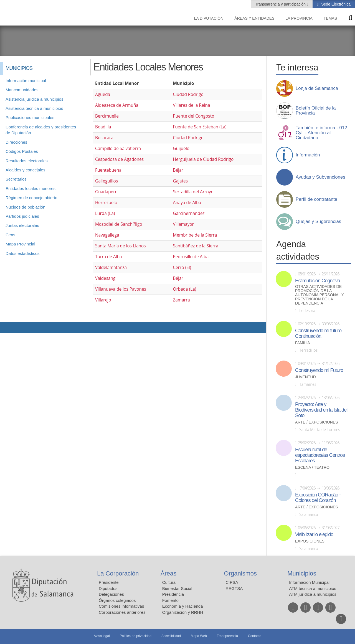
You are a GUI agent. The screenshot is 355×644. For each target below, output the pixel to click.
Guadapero (106, 192)
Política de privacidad (136, 636)
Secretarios (16, 179)
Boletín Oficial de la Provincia (316, 111)
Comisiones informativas (121, 606)
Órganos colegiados (117, 600)
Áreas (168, 573)
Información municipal (26, 81)
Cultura (169, 582)
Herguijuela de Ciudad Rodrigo (203, 159)
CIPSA (232, 582)
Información (308, 155)
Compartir (7, 328)
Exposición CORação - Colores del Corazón (318, 498)
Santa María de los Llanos (121, 246)
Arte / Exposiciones (317, 422)
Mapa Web (199, 636)
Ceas (10, 235)
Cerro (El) (182, 268)
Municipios (302, 573)
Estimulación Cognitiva (318, 281)
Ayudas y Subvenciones (320, 177)
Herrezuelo (106, 203)
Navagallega (107, 235)
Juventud (305, 377)
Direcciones (16, 142)
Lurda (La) (105, 213)
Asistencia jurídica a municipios (34, 99)
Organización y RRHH (183, 612)
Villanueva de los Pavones (121, 289)
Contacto (255, 636)
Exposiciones (310, 541)
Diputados (108, 588)
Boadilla (103, 127)
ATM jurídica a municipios (313, 594)
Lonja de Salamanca (317, 88)
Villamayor (183, 224)
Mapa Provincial (20, 244)
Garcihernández (189, 213)
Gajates (180, 181)
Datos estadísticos (23, 253)
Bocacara (104, 138)
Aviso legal (102, 636)
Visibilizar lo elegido (314, 534)
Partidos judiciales (22, 216)
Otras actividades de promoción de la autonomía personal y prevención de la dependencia (319, 295)
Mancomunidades (22, 90)
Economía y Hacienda (183, 606)
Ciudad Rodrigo (188, 94)
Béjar (178, 170)
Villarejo (103, 300)
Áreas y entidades (254, 18)
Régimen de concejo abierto (31, 198)
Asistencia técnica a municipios (34, 108)
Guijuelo (181, 149)
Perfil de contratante (316, 199)
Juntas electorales (22, 225)
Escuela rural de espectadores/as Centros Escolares (320, 455)
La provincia (299, 18)
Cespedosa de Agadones (119, 159)
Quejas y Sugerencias (318, 222)
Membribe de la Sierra (195, 235)
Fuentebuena (108, 170)
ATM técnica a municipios (313, 588)
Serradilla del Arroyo (193, 192)
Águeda (103, 94)
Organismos (241, 573)
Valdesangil (106, 278)
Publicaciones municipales (30, 117)
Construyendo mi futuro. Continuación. (319, 333)
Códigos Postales (22, 151)
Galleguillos (106, 181)
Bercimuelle (107, 116)
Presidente (109, 582)
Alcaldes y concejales (25, 170)
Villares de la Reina (191, 105)
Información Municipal (309, 582)
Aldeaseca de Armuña (117, 105)
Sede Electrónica (335, 4)
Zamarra (181, 300)
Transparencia (227, 636)
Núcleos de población (25, 207)
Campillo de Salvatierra (118, 149)
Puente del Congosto (193, 116)
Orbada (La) (184, 289)
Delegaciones (111, 594)
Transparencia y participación (281, 4)
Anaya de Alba (187, 203)
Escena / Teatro (312, 467)
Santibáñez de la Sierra (196, 246)
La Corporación (118, 573)
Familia (303, 343)
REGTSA (234, 588)
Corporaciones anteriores (122, 612)
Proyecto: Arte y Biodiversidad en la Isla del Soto (321, 410)
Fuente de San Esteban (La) (200, 127)
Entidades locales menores (31, 188)
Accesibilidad (171, 636)
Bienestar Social (177, 588)
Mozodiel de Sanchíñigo (119, 224)
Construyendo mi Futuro (319, 370)
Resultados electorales (27, 161)
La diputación (209, 18)
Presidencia (173, 594)
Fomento (170, 600)
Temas (330, 18)
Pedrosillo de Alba (191, 257)
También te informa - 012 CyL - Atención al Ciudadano (321, 133)
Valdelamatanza (111, 268)
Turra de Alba (109, 257)
